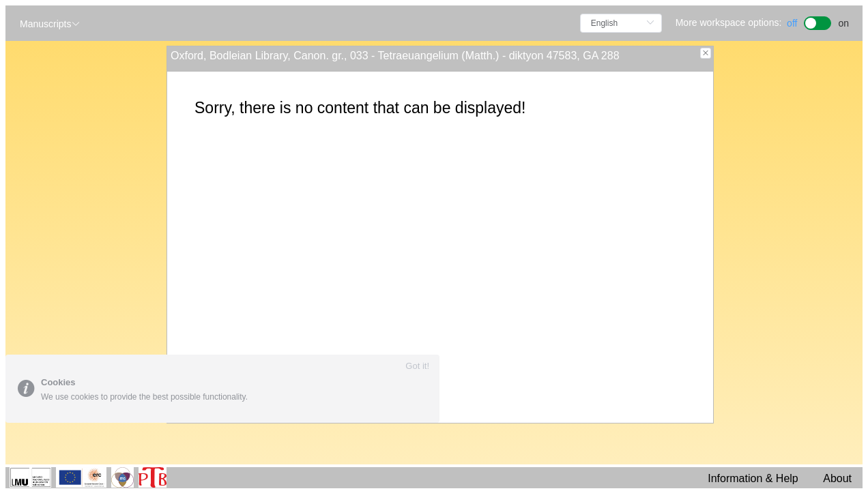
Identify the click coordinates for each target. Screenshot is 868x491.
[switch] (818, 21)
